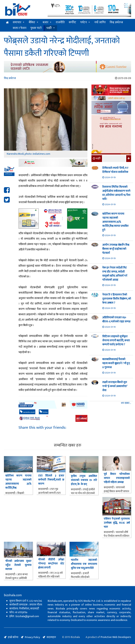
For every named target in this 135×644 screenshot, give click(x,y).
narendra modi (27, 412)
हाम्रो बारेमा (13, 637)
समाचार (17, 22)
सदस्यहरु (51, 637)
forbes (44, 412)
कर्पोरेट (72, 22)
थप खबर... (126, 403)
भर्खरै (49, 28)
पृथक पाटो (36, 28)
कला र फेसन (20, 28)
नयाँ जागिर (100, 22)
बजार (45, 22)
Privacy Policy (32, 637)
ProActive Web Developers (116, 637)
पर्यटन (84, 22)
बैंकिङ (32, 22)
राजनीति (60, 22)
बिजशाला (9, 174)
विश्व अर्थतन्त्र (116, 22)
